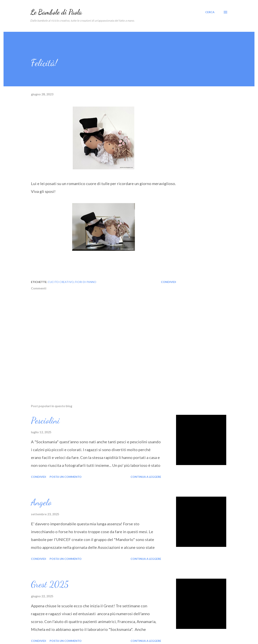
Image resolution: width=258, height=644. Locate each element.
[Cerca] (210, 12)
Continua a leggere (146, 477)
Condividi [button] (169, 282)
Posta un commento (66, 477)
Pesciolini (45, 421)
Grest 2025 (50, 584)
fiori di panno (86, 282)
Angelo (41, 502)
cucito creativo (61, 282)
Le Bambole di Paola (56, 12)
